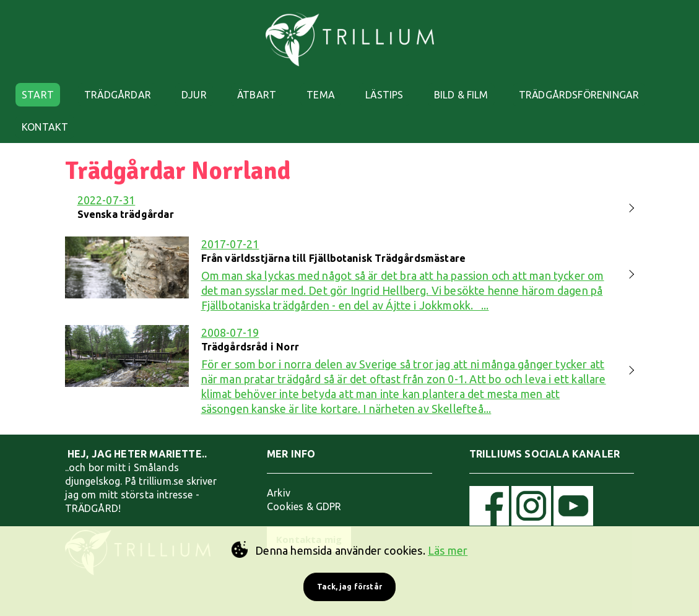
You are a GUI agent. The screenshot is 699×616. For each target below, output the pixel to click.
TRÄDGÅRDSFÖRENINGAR (579, 95)
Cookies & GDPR (304, 506)
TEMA (321, 95)
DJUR (194, 95)
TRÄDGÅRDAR (118, 95)
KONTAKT (45, 127)
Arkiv (279, 493)
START (38, 95)
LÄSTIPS (384, 95)
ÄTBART (257, 95)
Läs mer (448, 550)
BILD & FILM (461, 95)
